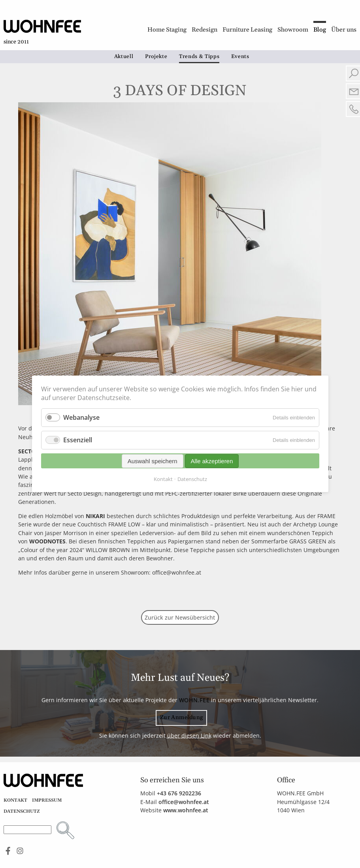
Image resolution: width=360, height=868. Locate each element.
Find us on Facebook (8, 851)
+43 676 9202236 (179, 793)
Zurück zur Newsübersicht (180, 617)
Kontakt (15, 800)
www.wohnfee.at (186, 810)
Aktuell (124, 57)
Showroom (293, 30)
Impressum (47, 800)
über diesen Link (189, 736)
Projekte (156, 57)
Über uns (344, 30)
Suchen (65, 830)
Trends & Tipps (199, 57)
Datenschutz (22, 811)
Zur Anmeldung (182, 718)
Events (240, 57)
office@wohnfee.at (184, 802)
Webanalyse (81, 417)
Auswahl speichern (152, 461)
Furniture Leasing (247, 30)
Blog (320, 30)
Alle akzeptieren (212, 461)
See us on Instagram (20, 851)
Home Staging (167, 30)
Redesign (205, 30)
